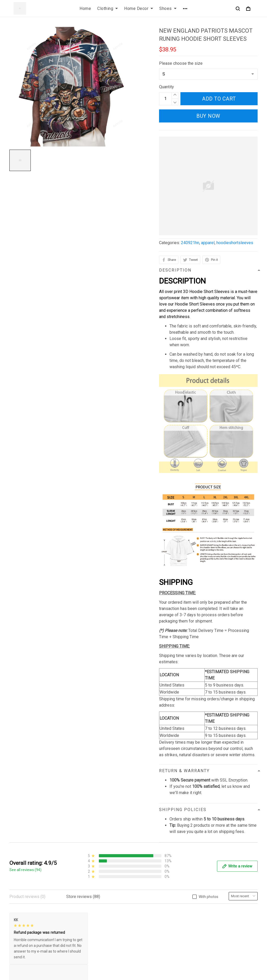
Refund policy (86, 925)
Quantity (166, 87)
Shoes (168, 8)
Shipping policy (87, 916)
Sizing (143, 916)
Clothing (108, 8)
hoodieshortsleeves (235, 243)
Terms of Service (89, 907)
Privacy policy (86, 898)
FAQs (143, 907)
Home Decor (139, 8)
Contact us (147, 898)
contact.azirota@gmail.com (34, 939)
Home (85, 8)
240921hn (190, 243)
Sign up (245, 921)
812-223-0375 (23, 932)
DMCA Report (184, 956)
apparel (208, 243)
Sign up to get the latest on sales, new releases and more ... (229, 904)
